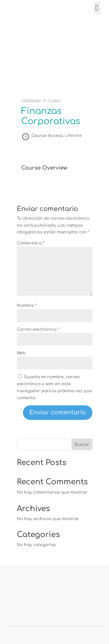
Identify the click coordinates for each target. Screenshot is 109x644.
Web (21, 353)
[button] (97, 8)
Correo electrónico (38, 329)
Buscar (82, 445)
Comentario (31, 243)
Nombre (27, 306)
